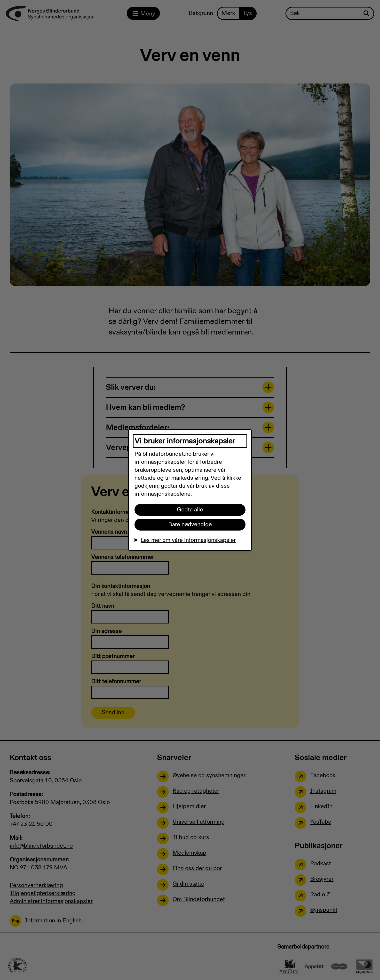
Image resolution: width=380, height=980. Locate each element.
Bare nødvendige (190, 524)
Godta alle (190, 510)
